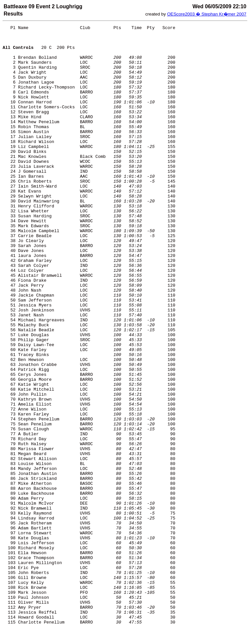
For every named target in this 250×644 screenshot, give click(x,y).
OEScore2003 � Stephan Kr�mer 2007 (207, 14)
